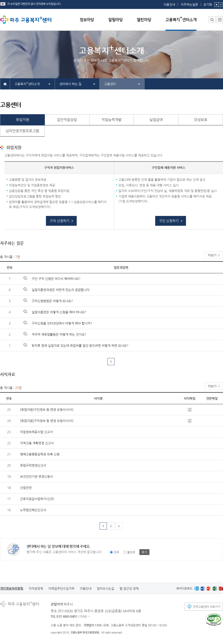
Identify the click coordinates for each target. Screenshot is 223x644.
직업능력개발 (111, 120)
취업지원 (23, 120)
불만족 (131, 552)
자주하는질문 (189, 4)
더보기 (212, 255)
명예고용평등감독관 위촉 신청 (40, 454)
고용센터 (110, 84)
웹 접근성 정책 (129, 588)
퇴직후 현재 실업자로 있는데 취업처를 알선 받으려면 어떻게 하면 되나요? (80, 346)
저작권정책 (36, 588)
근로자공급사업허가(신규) (37, 499)
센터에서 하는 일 (70, 84)
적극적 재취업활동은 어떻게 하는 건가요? (59, 334)
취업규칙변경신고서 (33, 465)
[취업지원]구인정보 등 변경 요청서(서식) (47, 410)
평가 (145, 552)
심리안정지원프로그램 (22, 131)
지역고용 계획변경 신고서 (37, 443)
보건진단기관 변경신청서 (36, 476)
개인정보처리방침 (12, 588)
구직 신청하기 (60, 221)
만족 (116, 552)
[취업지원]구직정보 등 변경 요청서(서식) (47, 421)
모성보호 (201, 120)
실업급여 (156, 120)
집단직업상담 (67, 120)
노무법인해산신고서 (33, 510)
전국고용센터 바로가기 (207, 607)
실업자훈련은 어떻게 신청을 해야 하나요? (59, 312)
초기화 (208, 3)
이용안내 (169, 4)
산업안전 (26, 488)
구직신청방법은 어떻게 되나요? (52, 301)
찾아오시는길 (105, 588)
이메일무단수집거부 (61, 588)
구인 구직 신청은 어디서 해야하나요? (56, 279)
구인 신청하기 (169, 221)
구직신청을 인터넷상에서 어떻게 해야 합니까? (62, 323)
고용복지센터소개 (27, 83)
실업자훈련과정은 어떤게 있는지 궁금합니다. (61, 290)
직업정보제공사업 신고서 (36, 432)
